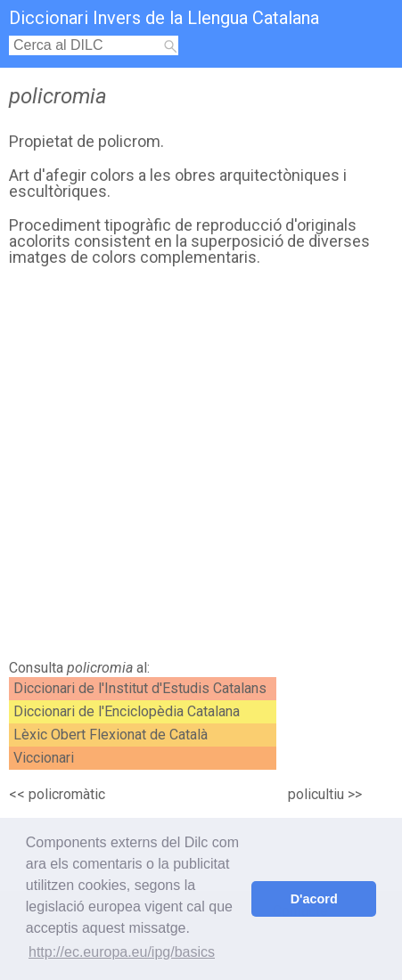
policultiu (316, 794)
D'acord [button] (314, 899)
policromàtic (67, 794)
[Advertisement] (201, 468)
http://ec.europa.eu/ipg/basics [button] (122, 952)
